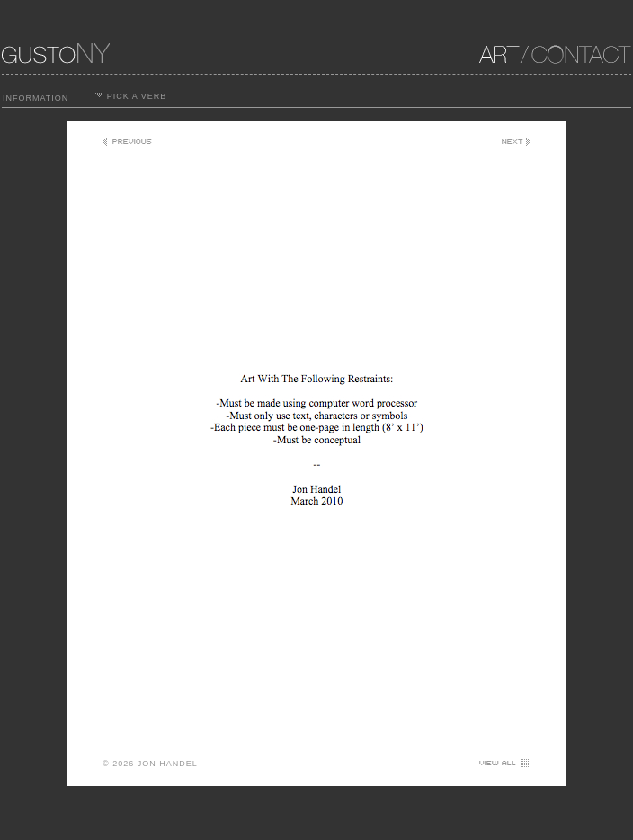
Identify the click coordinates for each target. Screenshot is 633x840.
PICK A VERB (131, 96)
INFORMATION (36, 98)
